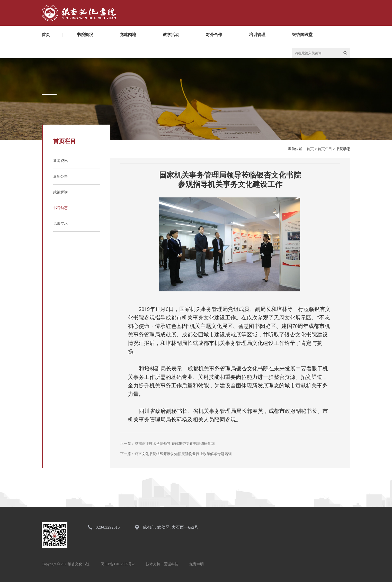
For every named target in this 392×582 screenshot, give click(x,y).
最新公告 (60, 176)
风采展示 (60, 224)
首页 (46, 35)
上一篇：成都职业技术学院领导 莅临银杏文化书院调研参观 (167, 444)
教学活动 (171, 35)
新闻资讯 (60, 161)
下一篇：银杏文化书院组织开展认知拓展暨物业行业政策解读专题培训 (176, 454)
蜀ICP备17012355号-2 (118, 564)
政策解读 (60, 192)
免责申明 (197, 564)
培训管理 (257, 35)
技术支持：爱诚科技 (162, 564)
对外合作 (214, 35)
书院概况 (85, 35)
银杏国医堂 (302, 35)
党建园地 (128, 35)
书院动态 (60, 208)
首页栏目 (325, 149)
